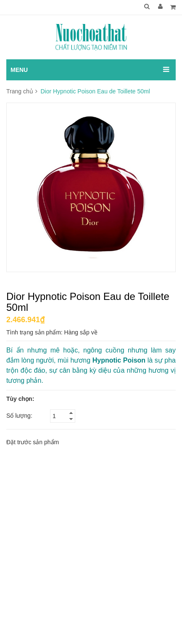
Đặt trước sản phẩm (33, 442)
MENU (19, 70)
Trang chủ (20, 91)
